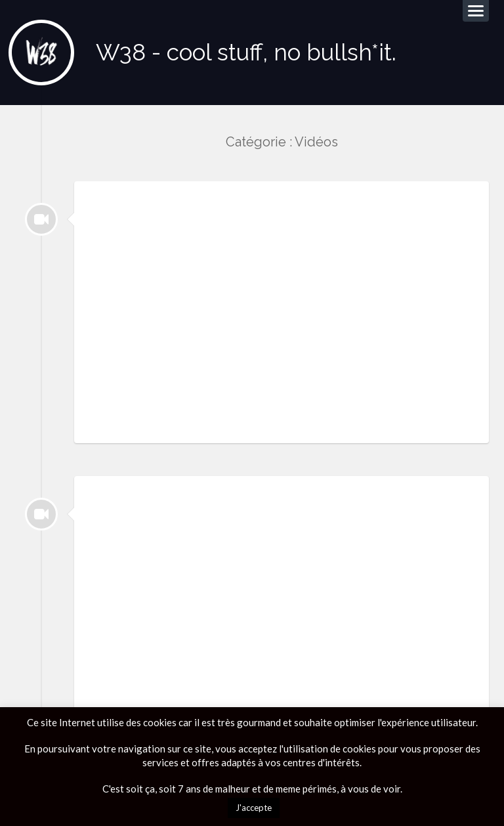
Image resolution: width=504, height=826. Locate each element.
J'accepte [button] (254, 808)
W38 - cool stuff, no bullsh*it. (246, 52)
